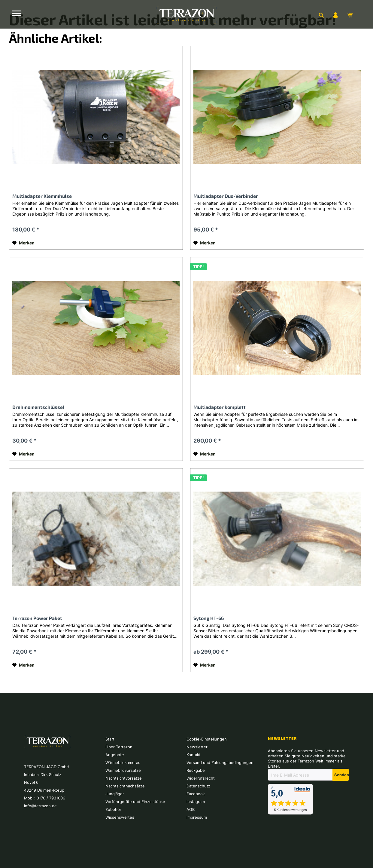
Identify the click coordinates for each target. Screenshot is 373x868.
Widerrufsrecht (201, 778)
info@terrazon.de (40, 806)
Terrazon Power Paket (37, 618)
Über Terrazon (119, 747)
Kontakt (194, 755)
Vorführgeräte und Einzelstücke (135, 802)
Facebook (196, 794)
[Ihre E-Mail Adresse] (300, 775)
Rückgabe (196, 770)
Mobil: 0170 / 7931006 (45, 798)
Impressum (197, 817)
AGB (191, 809)
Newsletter (197, 747)
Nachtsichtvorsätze (124, 778)
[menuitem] (321, 15)
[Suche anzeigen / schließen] (321, 15)
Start (110, 739)
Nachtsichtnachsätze (125, 786)
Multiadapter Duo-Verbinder (226, 196)
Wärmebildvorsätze (123, 770)
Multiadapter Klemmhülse (42, 196)
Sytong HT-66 (209, 618)
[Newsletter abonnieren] (341, 775)
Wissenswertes (120, 817)
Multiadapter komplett (220, 407)
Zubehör (113, 809)
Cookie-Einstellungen (207, 739)
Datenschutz (198, 786)
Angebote (115, 755)
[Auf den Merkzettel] (23, 243)
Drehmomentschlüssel (38, 407)
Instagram (196, 802)
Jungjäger (115, 794)
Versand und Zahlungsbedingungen (220, 762)
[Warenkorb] (350, 15)
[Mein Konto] (335, 15)
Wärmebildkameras (123, 762)
